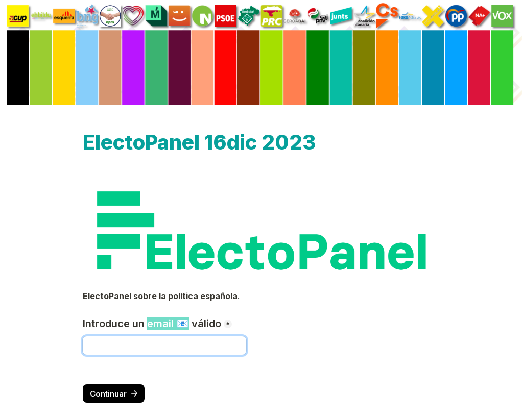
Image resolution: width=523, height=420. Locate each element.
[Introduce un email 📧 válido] (164, 345)
